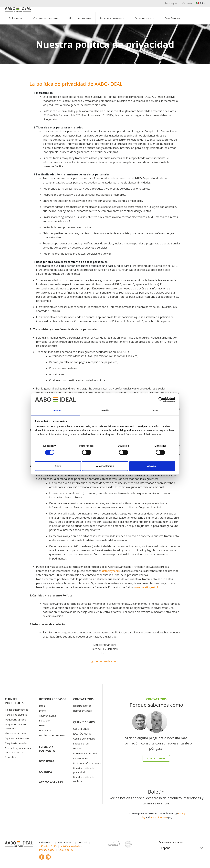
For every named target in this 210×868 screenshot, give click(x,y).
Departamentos (82, 706)
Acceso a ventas (51, 782)
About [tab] (154, 410)
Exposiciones (81, 758)
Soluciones (16, 18)
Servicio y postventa (112, 18)
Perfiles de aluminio (16, 715)
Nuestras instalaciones (86, 753)
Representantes (82, 711)
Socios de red (81, 743)
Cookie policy (66, 850)
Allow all (152, 466)
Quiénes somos (144, 18)
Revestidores (13, 757)
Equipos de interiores (17, 738)
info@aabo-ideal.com (72, 846)
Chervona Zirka (47, 716)
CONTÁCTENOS (156, 758)
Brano (42, 711)
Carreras (187, 3)
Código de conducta (84, 739)
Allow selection (105, 466)
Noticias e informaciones (87, 763)
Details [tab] (105, 410)
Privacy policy (47, 850)
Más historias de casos (52, 735)
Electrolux (45, 720)
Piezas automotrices (17, 710)
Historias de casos (80, 18)
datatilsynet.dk (111, 571)
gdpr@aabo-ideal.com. (105, 661)
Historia (78, 748)
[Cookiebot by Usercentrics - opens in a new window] (161, 400)
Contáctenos (173, 18)
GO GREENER (81, 729)
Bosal (42, 706)
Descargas (171, 3)
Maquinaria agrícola (16, 720)
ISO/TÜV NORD (82, 734)
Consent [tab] (56, 410)
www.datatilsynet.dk (147, 587)
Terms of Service (158, 817)
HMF (42, 725)
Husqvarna (45, 730)
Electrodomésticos (16, 733)
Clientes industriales (46, 18)
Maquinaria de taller (16, 743)
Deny (58, 466)
